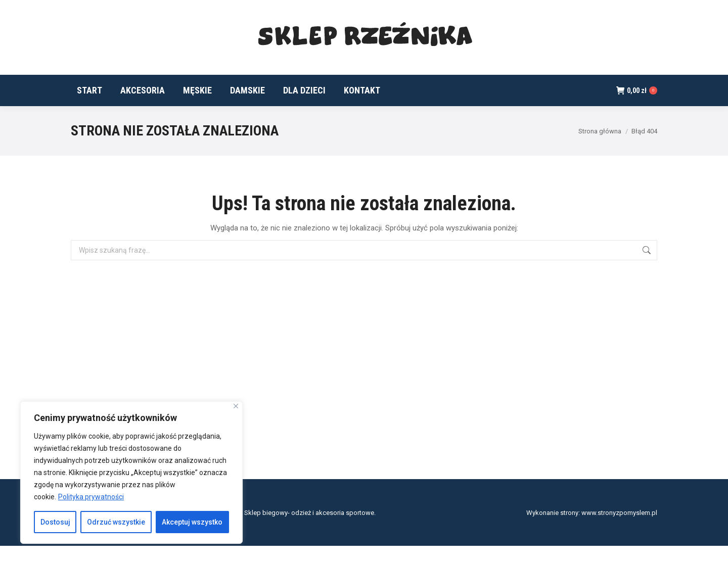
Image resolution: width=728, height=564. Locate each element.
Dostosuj (55, 522)
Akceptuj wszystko (192, 522)
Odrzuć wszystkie (116, 522)
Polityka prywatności (91, 497)
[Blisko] (236, 406)
